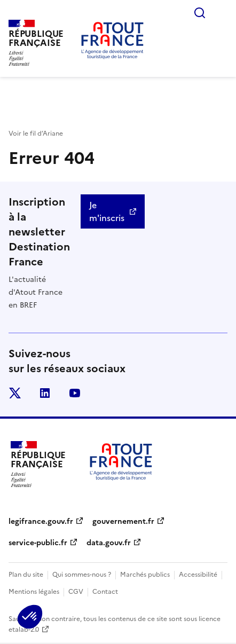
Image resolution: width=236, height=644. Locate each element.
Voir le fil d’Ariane (36, 133)
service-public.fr (38, 543)
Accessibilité (198, 575)
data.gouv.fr (109, 543)
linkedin (45, 393)
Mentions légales (34, 592)
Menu (221, 13)
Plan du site (26, 575)
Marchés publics (145, 575)
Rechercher (200, 13)
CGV (76, 592)
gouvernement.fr (123, 521)
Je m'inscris (107, 211)
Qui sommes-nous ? (82, 575)
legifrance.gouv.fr (41, 521)
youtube (75, 393)
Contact (105, 592)
